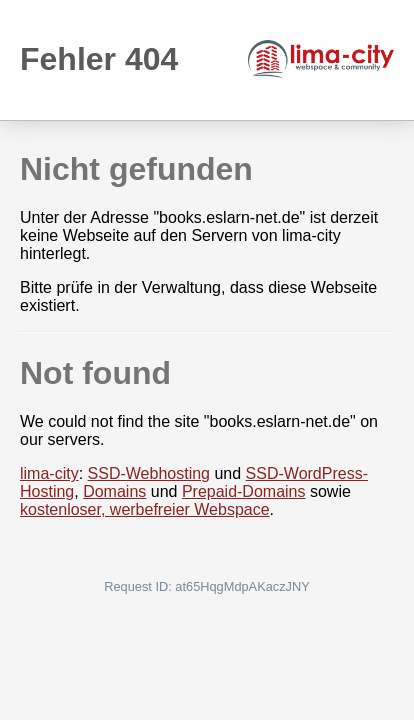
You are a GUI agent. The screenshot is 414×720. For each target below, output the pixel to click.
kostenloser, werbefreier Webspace (145, 509)
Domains (114, 491)
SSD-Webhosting (149, 473)
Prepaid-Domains (244, 491)
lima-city (49, 473)
